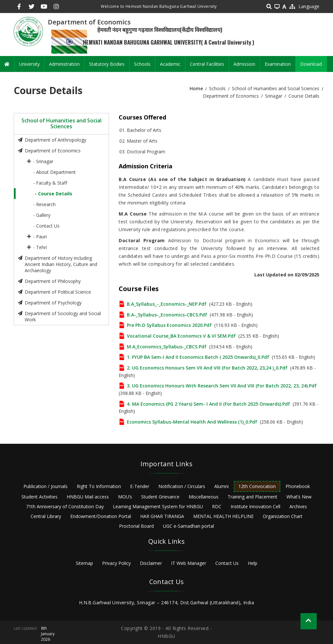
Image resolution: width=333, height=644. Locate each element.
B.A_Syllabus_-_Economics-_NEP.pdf (167, 304)
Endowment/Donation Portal (101, 516)
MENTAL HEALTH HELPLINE (223, 516)
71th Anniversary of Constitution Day (65, 506)
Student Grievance (160, 497)
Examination (278, 64)
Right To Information (99, 486)
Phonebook (298, 486)
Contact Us (227, 563)
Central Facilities (207, 64)
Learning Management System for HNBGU (158, 506)
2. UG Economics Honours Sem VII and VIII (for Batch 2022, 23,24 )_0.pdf (207, 368)
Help (253, 563)
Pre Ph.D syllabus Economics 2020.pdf (169, 325)
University (29, 64)
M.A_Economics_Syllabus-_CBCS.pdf (167, 347)
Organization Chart (283, 516)
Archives (298, 506)
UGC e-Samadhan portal (188, 526)
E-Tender (140, 486)
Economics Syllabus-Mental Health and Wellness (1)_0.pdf (192, 422)
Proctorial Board (136, 526)
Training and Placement (253, 497)
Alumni (221, 486)
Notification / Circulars (182, 486)
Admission (244, 64)
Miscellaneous (204, 497)
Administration (64, 64)
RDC (217, 506)
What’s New (299, 497)
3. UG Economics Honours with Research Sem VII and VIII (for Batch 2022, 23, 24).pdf (222, 386)
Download (311, 64)
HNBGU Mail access (88, 497)
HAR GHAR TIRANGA (162, 516)
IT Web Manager (189, 563)
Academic (170, 64)
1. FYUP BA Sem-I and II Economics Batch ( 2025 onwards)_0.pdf (198, 357)
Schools (142, 64)
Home (196, 88)
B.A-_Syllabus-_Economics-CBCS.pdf (167, 315)
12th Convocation (257, 486)
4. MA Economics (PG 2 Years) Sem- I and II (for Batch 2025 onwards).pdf (208, 404)
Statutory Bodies (107, 64)
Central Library (46, 516)
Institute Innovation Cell (255, 506)
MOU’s (125, 497)
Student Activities (40, 497)
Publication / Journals (46, 486)
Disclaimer (151, 563)
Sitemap (84, 563)
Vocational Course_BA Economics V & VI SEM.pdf (181, 336)
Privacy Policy (116, 563)
